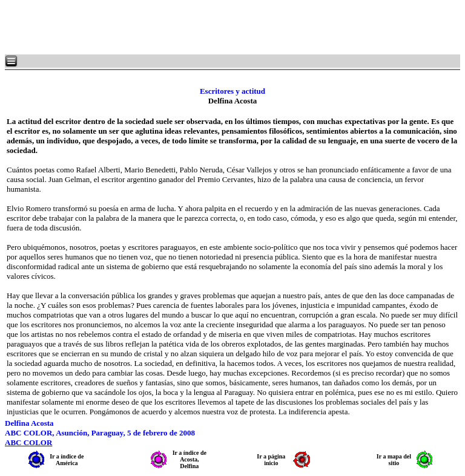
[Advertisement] (151, 27)
